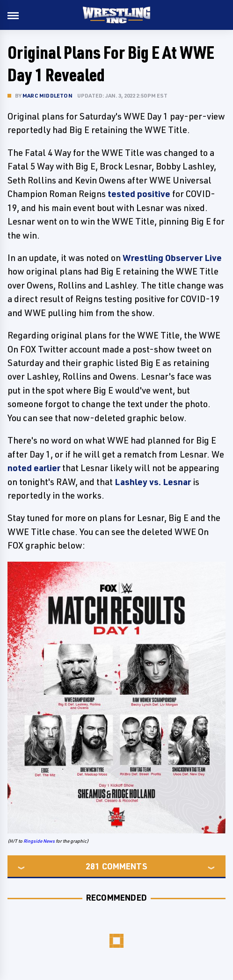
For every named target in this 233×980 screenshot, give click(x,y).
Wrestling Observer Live (172, 258)
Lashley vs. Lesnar (153, 482)
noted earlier (34, 468)
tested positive (139, 194)
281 (93, 866)
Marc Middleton (47, 95)
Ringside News (39, 841)
